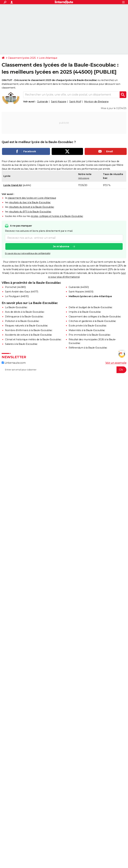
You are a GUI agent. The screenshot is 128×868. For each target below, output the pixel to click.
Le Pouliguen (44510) (17, 296)
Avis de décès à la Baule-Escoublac (25, 312)
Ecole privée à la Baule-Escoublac (88, 326)
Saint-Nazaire (59, 102)
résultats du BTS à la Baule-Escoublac (30, 212)
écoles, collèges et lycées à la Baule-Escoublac (57, 216)
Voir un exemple (116, 363)
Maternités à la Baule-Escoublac (87, 330)
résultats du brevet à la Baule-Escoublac (31, 207)
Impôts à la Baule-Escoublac (85, 312)
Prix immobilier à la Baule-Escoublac (89, 335)
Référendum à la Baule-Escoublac (88, 348)
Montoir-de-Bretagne (96, 102)
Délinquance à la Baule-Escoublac (24, 317)
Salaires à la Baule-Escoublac (21, 344)
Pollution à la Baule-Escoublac (22, 321)
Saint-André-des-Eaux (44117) (21, 292)
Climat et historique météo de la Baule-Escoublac (33, 339)
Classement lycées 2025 (22, 58)
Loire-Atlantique (48, 58)
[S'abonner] (64, 370)
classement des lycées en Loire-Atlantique (32, 198)
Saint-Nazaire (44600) (81, 292)
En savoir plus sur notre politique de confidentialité (28, 253)
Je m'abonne (61, 246)
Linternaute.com (14, 363)
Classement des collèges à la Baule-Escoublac (95, 317)
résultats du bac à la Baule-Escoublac (30, 202)
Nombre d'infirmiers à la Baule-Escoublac (29, 330)
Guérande (42, 102)
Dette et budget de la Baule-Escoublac (90, 307)
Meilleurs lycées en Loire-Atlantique (90, 296)
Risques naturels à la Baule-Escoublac (26, 326)
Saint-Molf (75, 102)
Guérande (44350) (79, 287)
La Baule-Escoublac (16, 307)
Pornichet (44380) (15, 287)
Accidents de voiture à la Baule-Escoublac (28, 335)
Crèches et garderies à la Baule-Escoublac (92, 321)
